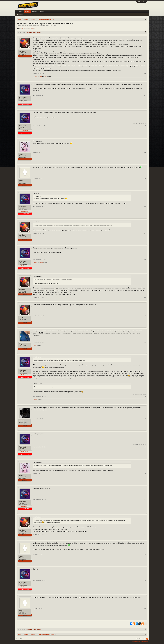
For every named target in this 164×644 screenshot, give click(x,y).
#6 (145, 206)
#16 (145, 500)
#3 (145, 126)
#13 (145, 419)
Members (42, 11)
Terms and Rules (136, 642)
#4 (145, 152)
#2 (145, 95)
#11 (145, 342)
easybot (47, 26)
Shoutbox (34, 11)
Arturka (35, 262)
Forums (27, 11)
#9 (145, 297)
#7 (145, 233)
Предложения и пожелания (32, 26)
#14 (145, 447)
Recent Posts (20, 15)
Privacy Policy (145, 642)
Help (137, 639)
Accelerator (23, 97)
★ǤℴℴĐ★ (36, 76)
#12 (145, 397)
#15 (145, 474)
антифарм (31, 29)
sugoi (46, 76)
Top (144, 639)
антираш (24, 29)
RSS (147, 639)
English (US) (19, 639)
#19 (145, 580)
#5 (145, 178)
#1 (145, 73)
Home (21, 11)
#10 (145, 316)
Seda (40, 76)
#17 (145, 534)
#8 (145, 259)
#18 (145, 554)
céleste (21, 421)
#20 (145, 609)
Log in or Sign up (141, 2)
